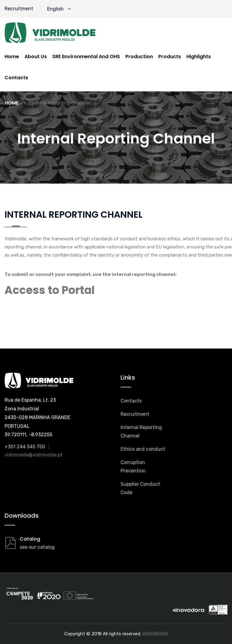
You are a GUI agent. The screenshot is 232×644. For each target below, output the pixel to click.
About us (36, 57)
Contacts (16, 78)
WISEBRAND (155, 634)
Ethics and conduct (143, 449)
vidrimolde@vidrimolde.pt (34, 455)
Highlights (199, 57)
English (59, 9)
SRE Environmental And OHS (86, 57)
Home (12, 57)
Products (170, 57)
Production (139, 57)
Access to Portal (50, 290)
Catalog (30, 539)
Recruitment (19, 9)
